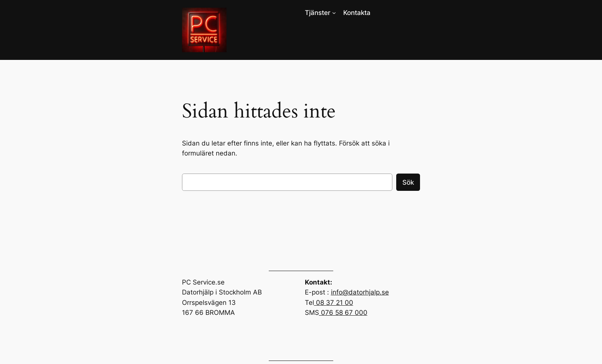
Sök (408, 182)
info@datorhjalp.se (360, 292)
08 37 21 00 (334, 303)
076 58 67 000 (343, 313)
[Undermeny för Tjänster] (334, 13)
